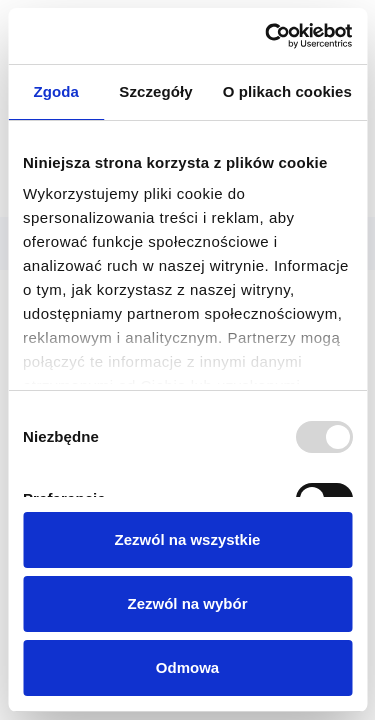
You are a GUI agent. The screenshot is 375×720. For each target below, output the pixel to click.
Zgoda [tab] (56, 91)
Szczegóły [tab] (155, 91)
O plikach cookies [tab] (287, 91)
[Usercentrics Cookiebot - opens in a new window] (267, 36)
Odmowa (187, 667)
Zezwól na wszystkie (188, 539)
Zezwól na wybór (187, 603)
